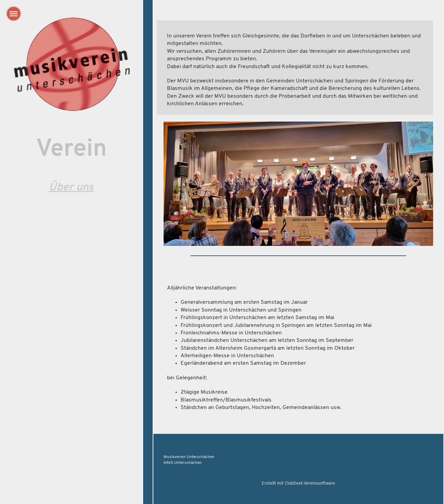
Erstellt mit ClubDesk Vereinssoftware (298, 483)
